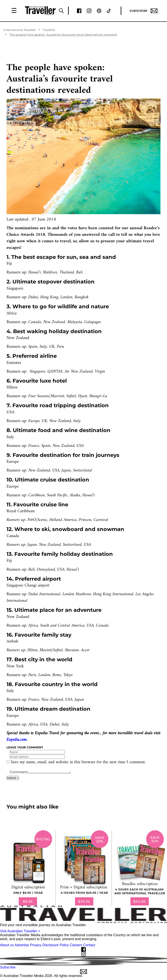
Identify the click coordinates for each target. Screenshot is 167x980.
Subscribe (143, 11)
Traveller (49, 30)
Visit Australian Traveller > (20, 931)
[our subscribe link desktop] (83, 868)
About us (7, 945)
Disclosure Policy (56, 945)
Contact (89, 945)
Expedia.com (17, 740)
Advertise (22, 945)
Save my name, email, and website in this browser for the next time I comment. (78, 762)
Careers (76, 945)
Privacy (36, 945)
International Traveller (20, 30)
